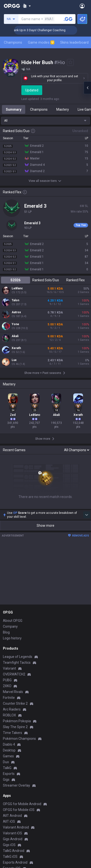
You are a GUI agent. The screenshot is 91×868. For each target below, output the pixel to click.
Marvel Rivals (13, 692)
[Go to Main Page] (12, 6)
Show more (45, 526)
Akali (15, 336)
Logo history (12, 638)
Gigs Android (13, 839)
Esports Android (15, 862)
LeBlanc (17, 288)
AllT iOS (9, 821)
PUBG (7, 680)
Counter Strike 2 (15, 703)
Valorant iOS (12, 833)
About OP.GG (13, 621)
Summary (14, 109)
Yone (15, 324)
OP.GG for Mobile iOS (19, 810)
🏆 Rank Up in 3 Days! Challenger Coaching (49, 30)
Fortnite (9, 698)
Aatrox (16, 312)
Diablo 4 (9, 744)
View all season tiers (46, 181)
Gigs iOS (9, 845)
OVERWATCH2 (14, 674)
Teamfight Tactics (17, 663)
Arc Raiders (12, 709)
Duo (6, 762)
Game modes (41, 42)
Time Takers (12, 733)
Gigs (6, 780)
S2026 (15, 280)
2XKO (7, 686)
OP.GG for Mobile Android (22, 804)
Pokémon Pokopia (17, 721)
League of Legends (18, 657)
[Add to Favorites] (70, 62)
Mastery (63, 109)
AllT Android (12, 816)
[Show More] (27, 6)
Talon (15, 300)
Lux (14, 360)
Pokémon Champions (19, 739)
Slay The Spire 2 (15, 727)
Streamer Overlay (17, 785)
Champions (13, 42)
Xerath (16, 348)
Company (10, 626)
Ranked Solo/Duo (46, 280)
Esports (9, 774)
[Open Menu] (82, 6)
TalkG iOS (10, 857)
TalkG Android (14, 851)
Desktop (9, 750)
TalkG (7, 768)
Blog (6, 632)
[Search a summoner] (68, 19)
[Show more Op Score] (87, 515)
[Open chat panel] (87, 88)
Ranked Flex (75, 280)
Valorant (9, 668)
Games (8, 756)
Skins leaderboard (74, 42)
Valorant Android (16, 827)
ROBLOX (9, 715)
